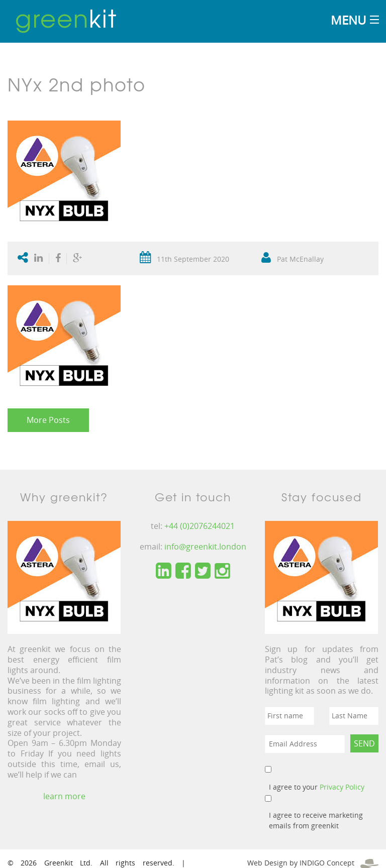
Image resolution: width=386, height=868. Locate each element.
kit (66, 18)
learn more (64, 796)
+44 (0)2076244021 (200, 526)
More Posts (48, 420)
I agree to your (317, 787)
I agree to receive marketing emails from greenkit (316, 820)
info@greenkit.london (205, 547)
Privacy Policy (342, 787)
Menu (348, 20)
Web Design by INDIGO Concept (313, 863)
